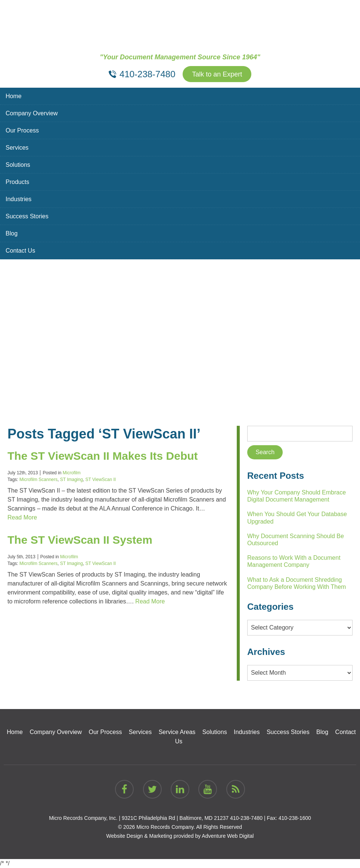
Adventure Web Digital (228, 836)
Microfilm (72, 473)
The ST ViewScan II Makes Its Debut (103, 456)
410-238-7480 (246, 818)
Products (17, 182)
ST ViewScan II (101, 480)
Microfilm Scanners (38, 480)
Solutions (18, 165)
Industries (18, 199)
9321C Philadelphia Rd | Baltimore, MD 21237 (175, 818)
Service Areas (177, 732)
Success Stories (27, 216)
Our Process (22, 130)
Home (14, 96)
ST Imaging (72, 480)
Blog (12, 233)
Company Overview (32, 113)
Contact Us (20, 251)
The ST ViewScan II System (80, 540)
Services (17, 148)
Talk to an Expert (217, 74)
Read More (22, 517)
